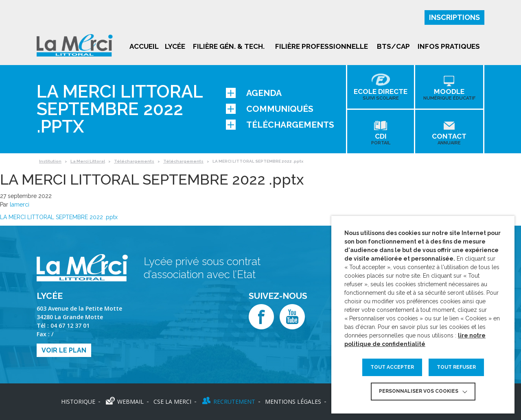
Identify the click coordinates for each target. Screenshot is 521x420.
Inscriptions (454, 17)
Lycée (175, 46)
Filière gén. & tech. (229, 46)
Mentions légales (293, 402)
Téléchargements (280, 125)
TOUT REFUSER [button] (456, 367)
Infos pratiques (449, 46)
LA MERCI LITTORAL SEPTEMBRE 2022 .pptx (59, 217)
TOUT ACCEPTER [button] (392, 367)
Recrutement (234, 402)
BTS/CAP (393, 46)
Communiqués (270, 109)
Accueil (144, 46)
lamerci (20, 205)
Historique (78, 402)
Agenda (254, 93)
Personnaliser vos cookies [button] (419, 391)
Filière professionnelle (322, 46)
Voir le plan (64, 350)
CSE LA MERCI (172, 402)
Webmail (130, 402)
